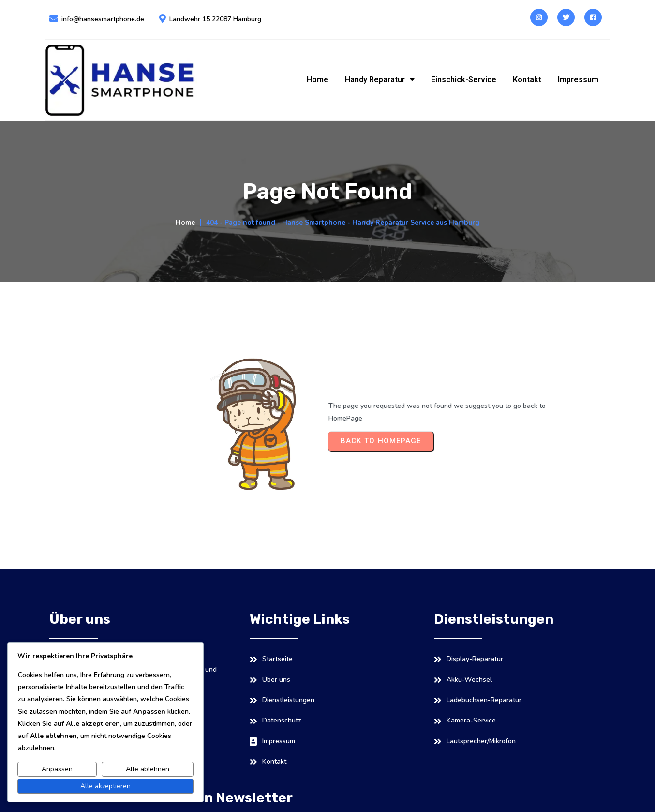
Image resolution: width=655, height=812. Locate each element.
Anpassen (57, 769)
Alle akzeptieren (105, 786)
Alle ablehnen (148, 769)
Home (185, 206)
